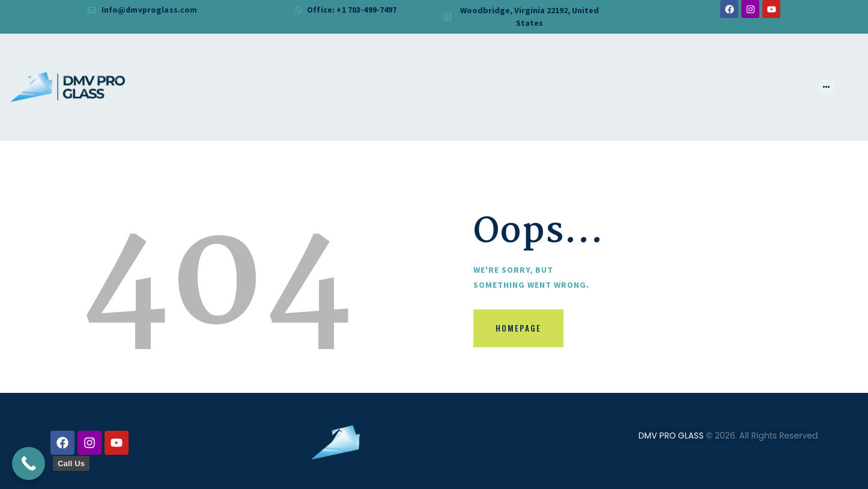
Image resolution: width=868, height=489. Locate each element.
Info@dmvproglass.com (149, 10)
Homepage (523, 331)
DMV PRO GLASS (671, 436)
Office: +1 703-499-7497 (352, 10)
